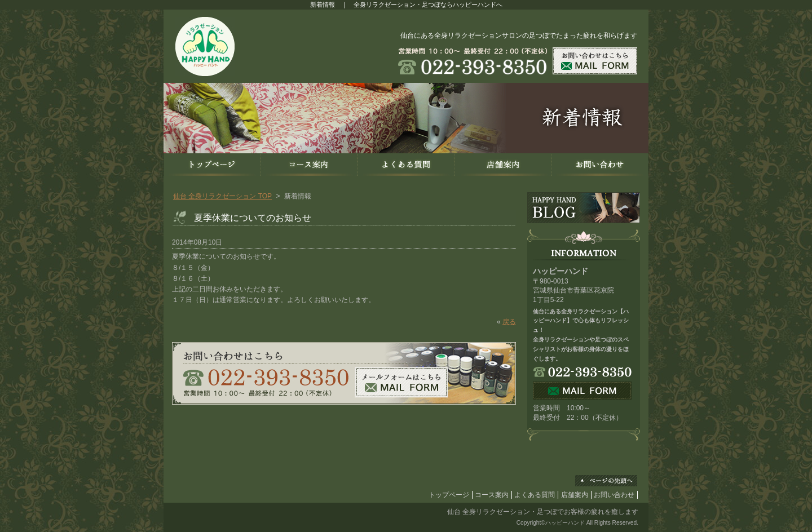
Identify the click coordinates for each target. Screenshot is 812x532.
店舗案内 (575, 495)
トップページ (449, 495)
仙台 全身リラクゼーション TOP (222, 196)
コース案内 (492, 495)
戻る (509, 322)
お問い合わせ (614, 495)
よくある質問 (535, 495)
